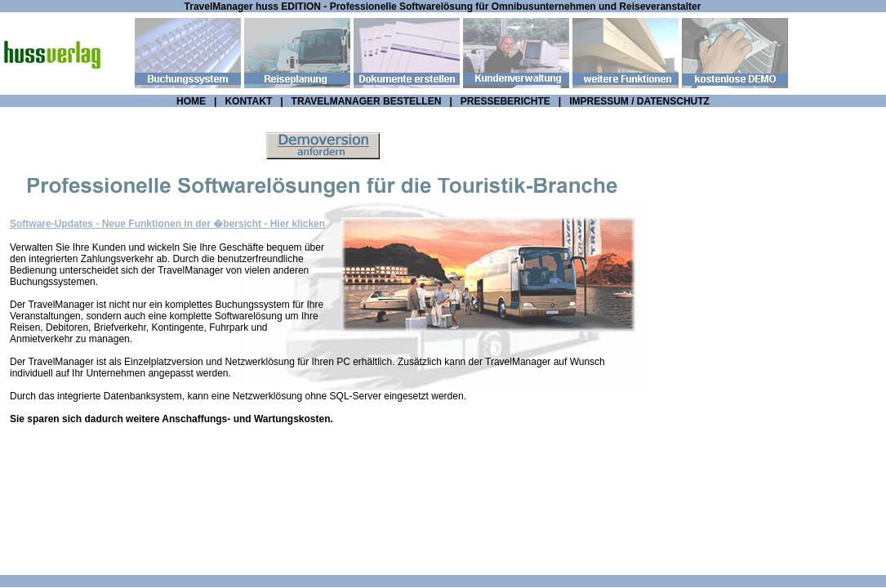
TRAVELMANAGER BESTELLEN (367, 101)
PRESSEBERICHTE (505, 101)
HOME (191, 101)
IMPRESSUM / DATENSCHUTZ (639, 101)
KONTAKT (248, 101)
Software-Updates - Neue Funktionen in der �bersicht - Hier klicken (167, 224)
